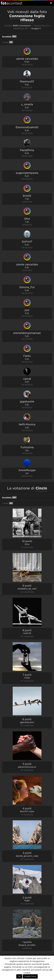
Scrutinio (9, 36)
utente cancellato (27, 59)
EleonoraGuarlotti (27, 127)
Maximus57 (27, 82)
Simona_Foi (27, 287)
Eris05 (27, 196)
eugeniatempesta (27, 173)
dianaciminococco (27, 767)
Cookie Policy (30, 976)
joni (27, 310)
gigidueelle (27, 402)
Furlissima (27, 448)
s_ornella (27, 105)
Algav (27, 901)
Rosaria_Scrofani (27, 945)
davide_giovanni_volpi (27, 856)
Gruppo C (36, 29)
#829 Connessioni (22, 26)
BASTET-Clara (27, 812)
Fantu (27, 356)
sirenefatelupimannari (27, 333)
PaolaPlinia (27, 150)
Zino (27, 544)
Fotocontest (12, 3)
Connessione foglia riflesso (27, 18)
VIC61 (27, 678)
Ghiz (27, 219)
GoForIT (27, 242)
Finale (8, 42)
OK (19, 976)
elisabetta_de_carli (27, 589)
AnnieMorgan (27, 470)
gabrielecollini (27, 722)
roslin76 (27, 633)
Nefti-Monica (27, 425)
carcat (27, 379)
